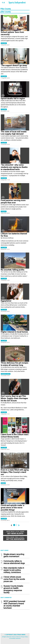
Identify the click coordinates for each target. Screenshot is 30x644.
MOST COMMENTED (6, 597)
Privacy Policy (24, 637)
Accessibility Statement (15, 638)
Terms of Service (16, 637)
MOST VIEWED (4, 550)
